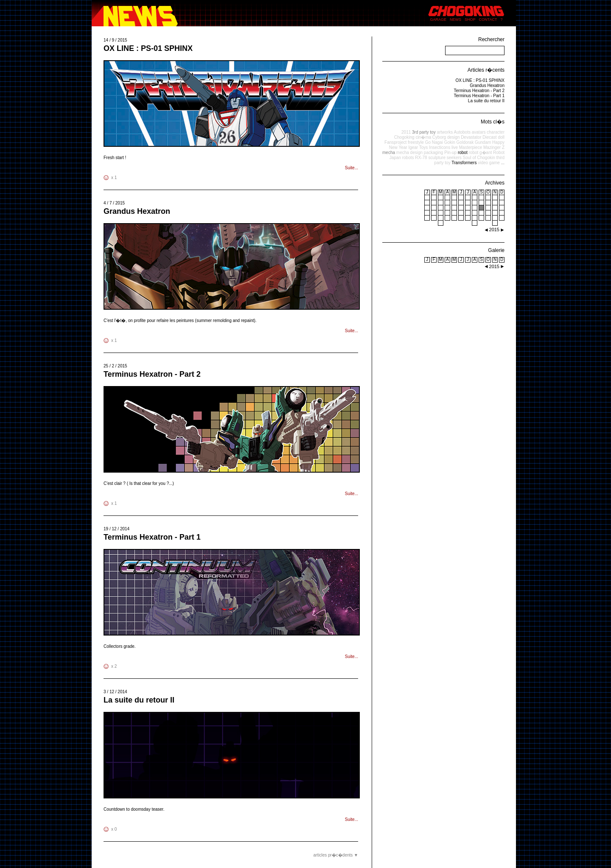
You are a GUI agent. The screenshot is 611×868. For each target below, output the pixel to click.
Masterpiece (471, 147)
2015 (494, 266)
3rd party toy (424, 132)
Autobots (462, 132)
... (503, 163)
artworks (445, 132)
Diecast (489, 137)
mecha (389, 153)
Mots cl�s (493, 122)
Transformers (464, 163)
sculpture (437, 158)
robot (463, 153)
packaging (434, 153)
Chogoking (404, 137)
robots (408, 158)
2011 (406, 132)
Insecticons (440, 147)
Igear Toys (418, 147)
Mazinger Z (494, 147)
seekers (454, 158)
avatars (479, 132)
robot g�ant (480, 153)
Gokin (450, 142)
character (496, 132)
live (455, 147)
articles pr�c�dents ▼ (336, 855)
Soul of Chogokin (479, 158)
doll (501, 137)
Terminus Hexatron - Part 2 (152, 374)
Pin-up (450, 153)
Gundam (483, 142)
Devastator (471, 137)
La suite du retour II (139, 700)
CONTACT (488, 20)
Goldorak (465, 142)
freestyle (416, 142)
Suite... (352, 168)
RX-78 (421, 158)
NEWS (455, 20)
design (453, 137)
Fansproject (395, 142)
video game (489, 163)
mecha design (409, 153)
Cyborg (439, 137)
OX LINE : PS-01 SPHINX (148, 48)
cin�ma (423, 137)
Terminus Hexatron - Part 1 (152, 537)
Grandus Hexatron (137, 211)
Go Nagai (434, 142)
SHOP (470, 20)
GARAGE (439, 20)
